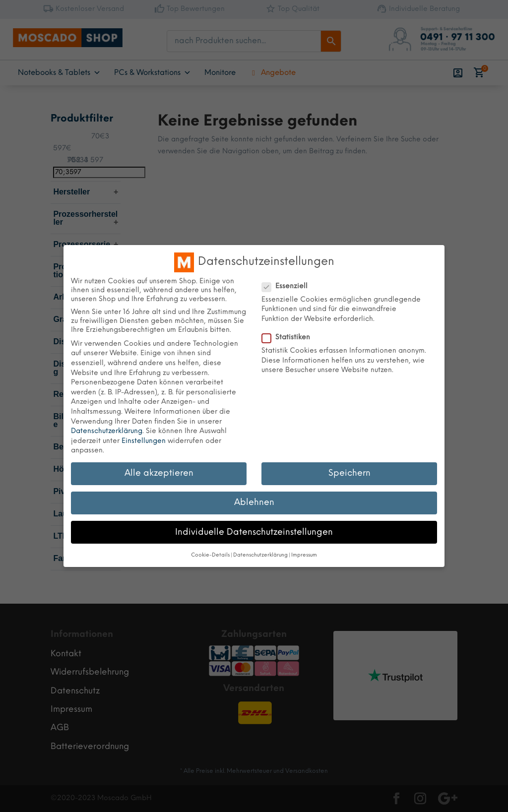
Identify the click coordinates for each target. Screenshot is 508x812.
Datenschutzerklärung (107, 431)
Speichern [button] (349, 473)
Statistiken (290, 338)
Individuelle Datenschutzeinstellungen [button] (254, 532)
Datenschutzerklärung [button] (260, 555)
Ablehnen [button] (254, 502)
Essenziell (289, 287)
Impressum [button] (304, 555)
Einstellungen (144, 441)
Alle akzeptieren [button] (159, 473)
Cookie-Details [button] (210, 555)
